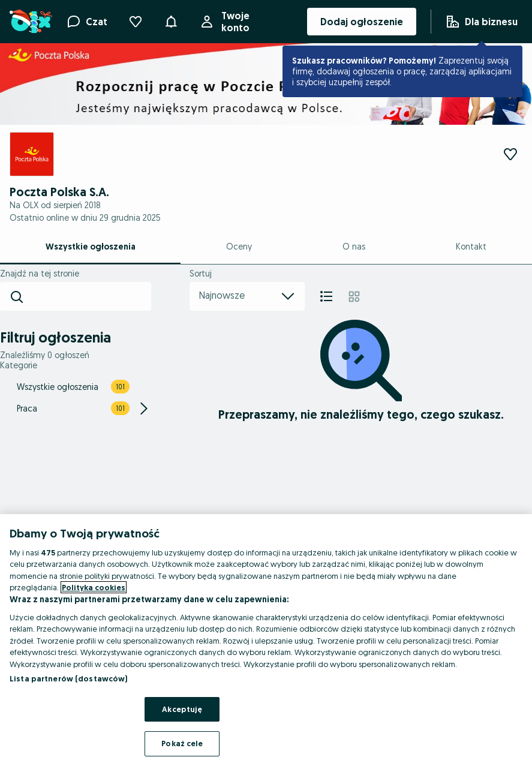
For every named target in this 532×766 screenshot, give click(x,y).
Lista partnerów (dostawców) (69, 678)
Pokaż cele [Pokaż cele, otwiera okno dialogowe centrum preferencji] (182, 743)
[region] (266, 640)
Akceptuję (182, 709)
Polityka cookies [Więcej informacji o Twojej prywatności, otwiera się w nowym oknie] (94, 587)
